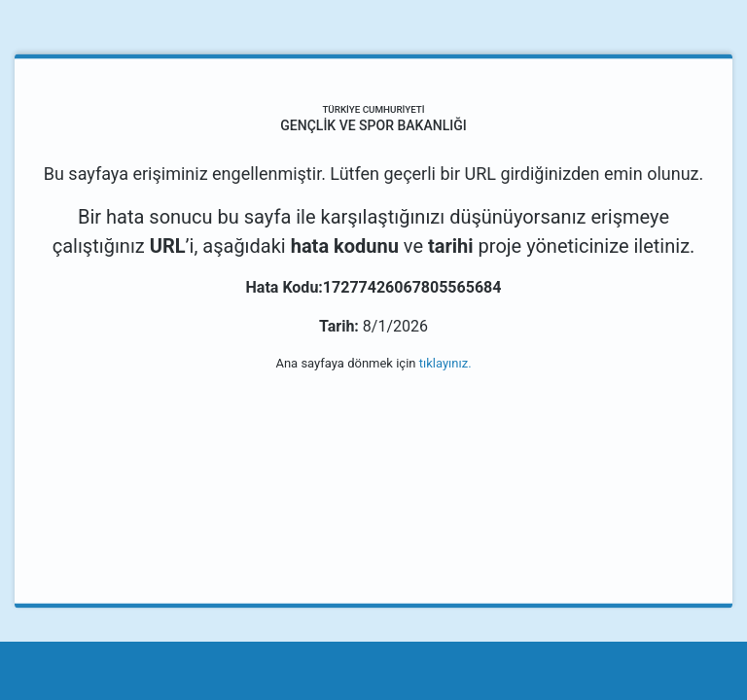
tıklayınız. (445, 363)
